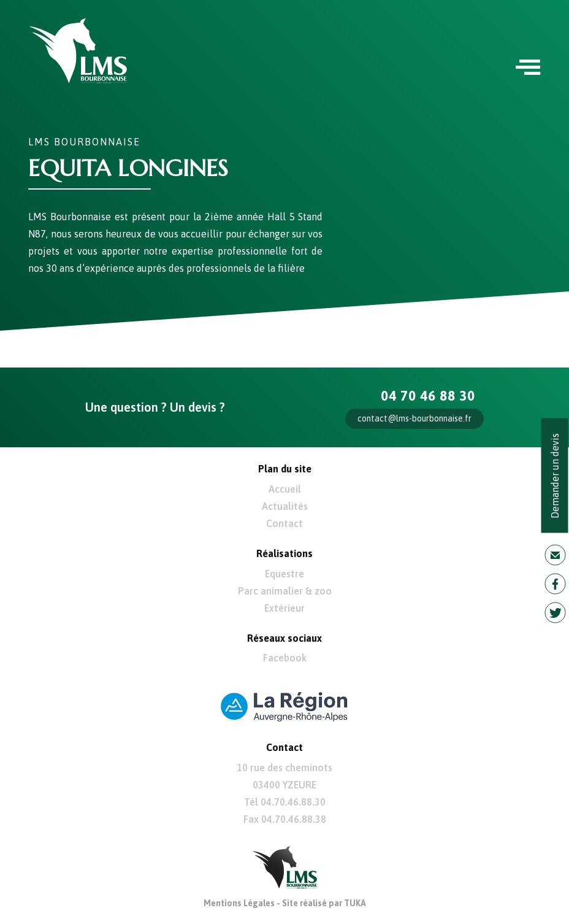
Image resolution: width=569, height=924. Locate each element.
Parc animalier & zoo (285, 591)
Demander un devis (555, 476)
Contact (284, 523)
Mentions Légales (239, 903)
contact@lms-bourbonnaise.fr (414, 418)
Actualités (285, 506)
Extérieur (284, 608)
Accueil (285, 489)
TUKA (355, 903)
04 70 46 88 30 (428, 396)
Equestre (284, 574)
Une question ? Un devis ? (155, 407)
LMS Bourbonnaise (84, 142)
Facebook (285, 658)
